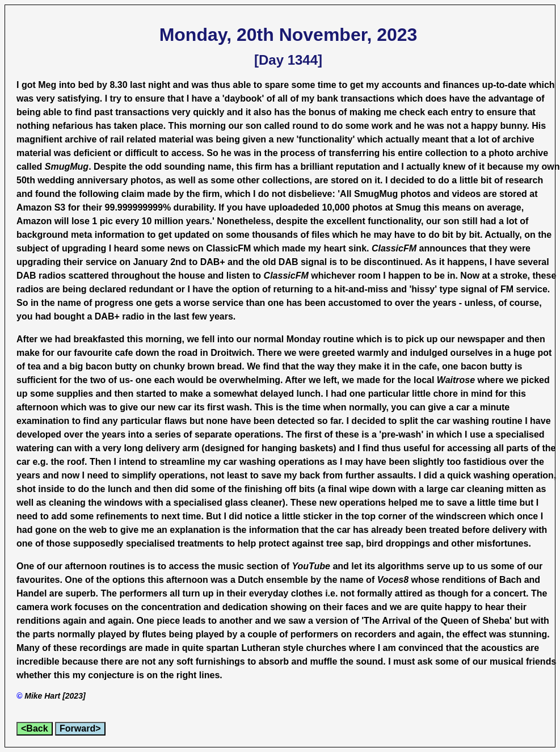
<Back (35, 728)
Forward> (80, 728)
